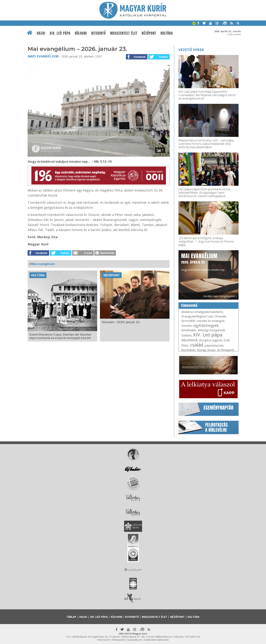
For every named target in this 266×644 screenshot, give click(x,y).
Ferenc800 (188, 321)
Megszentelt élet (124, 33)
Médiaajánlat (119, 640)
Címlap (71, 617)
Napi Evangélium (43, 56)
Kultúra (167, 33)
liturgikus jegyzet (211, 340)
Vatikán (186, 335)
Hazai (41, 33)
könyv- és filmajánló (221, 350)
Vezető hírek (191, 50)
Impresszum (103, 640)
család (197, 345)
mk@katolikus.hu (163, 637)
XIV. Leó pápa (60, 33)
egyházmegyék (206, 325)
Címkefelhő (189, 306)
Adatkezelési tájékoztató (156, 640)
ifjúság (201, 350)
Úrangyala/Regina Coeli (197, 316)
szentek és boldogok (211, 321)
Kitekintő (99, 33)
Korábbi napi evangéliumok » (220, 296)
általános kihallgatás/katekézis (202, 312)
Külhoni (81, 33)
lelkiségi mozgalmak (211, 330)
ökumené (189, 340)
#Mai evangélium (42, 264)
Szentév (187, 326)
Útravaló (220, 316)
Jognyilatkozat (135, 640)
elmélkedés (189, 330)
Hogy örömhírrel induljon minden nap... (204, 262)
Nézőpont (149, 33)
